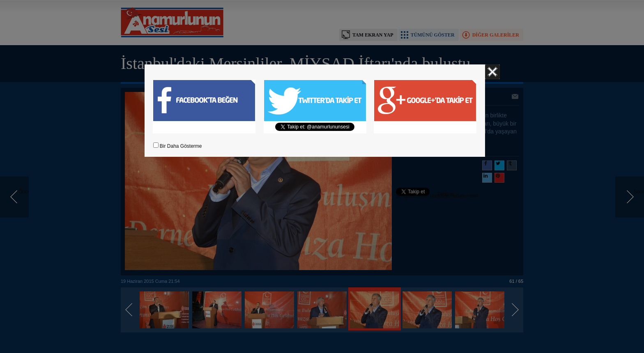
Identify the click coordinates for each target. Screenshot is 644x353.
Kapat (492, 72)
